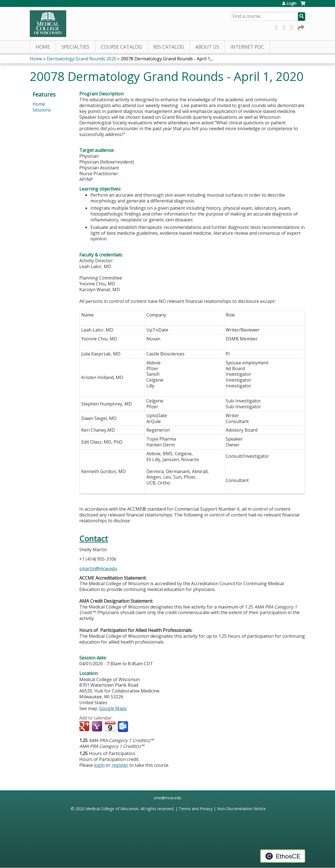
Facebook (278, 27)
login (99, 765)
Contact (94, 539)
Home (43, 47)
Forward (300, 27)
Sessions (42, 110)
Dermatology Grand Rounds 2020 (82, 59)
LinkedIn (293, 27)
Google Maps (113, 708)
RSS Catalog (169, 47)
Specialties (75, 47)
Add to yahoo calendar (98, 727)
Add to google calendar (85, 727)
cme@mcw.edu (167, 798)
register (120, 765)
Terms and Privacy (196, 809)
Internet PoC (247, 47)
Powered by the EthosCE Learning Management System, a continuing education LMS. (283, 856)
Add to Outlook (123, 727)
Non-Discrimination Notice (241, 809)
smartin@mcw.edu (98, 568)
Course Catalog (121, 47)
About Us (207, 47)
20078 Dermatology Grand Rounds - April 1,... (167, 59)
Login (291, 3)
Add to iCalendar (110, 726)
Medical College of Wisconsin (112, 809)
